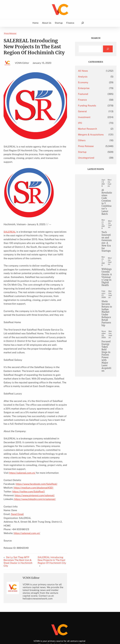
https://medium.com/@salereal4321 (33, 469)
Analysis (89, 77)
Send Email (17, 495)
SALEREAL (10, 228)
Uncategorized (93, 163)
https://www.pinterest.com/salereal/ (35, 476)
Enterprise (90, 88)
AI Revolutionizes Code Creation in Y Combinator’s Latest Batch (107, 209)
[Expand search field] (83, 23)
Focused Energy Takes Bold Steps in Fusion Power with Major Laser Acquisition (107, 392)
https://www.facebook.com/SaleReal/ (37, 465)
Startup (89, 157)
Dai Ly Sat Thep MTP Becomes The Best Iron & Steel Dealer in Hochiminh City (18, 539)
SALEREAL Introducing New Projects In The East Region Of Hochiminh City (56, 539)
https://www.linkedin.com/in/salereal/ (35, 480)
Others (88, 145)
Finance (89, 100)
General (89, 111)
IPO (86, 123)
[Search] (108, 49)
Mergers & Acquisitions (91, 137)
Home (35, 23)
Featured (89, 94)
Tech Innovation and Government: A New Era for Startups (107, 253)
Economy (90, 82)
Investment (91, 117)
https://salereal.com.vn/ (22, 454)
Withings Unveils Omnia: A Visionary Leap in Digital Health (107, 296)
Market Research (94, 129)
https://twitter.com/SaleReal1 (29, 473)
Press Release (10, 34)
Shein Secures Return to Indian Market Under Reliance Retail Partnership (107, 342)
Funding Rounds (93, 106)
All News (89, 71)
